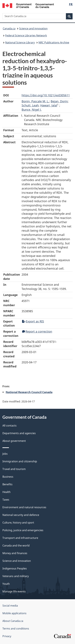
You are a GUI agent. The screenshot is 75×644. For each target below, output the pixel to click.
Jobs (5, 454)
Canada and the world (16, 546)
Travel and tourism (14, 469)
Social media (10, 606)
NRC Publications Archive (54, 42)
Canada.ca (9, 28)
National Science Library (20, 42)
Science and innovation (33, 28)
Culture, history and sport (18, 523)
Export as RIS (33, 321)
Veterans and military (16, 576)
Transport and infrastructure (20, 538)
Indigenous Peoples (15, 568)
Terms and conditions (16, 629)
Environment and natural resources (24, 507)
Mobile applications (14, 613)
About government (14, 441)
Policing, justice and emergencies (23, 530)
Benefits (7, 484)
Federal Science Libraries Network (26, 35)
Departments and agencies (19, 433)
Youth (6, 584)
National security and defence (21, 515)
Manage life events (14, 591)
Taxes (6, 500)
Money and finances (15, 553)
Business (8, 477)
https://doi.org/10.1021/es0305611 (46, 95)
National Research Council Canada (29, 392)
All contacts (9, 426)
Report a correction (37, 331)
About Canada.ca (13, 621)
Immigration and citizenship (20, 461)
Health (6, 492)
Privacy (7, 636)
